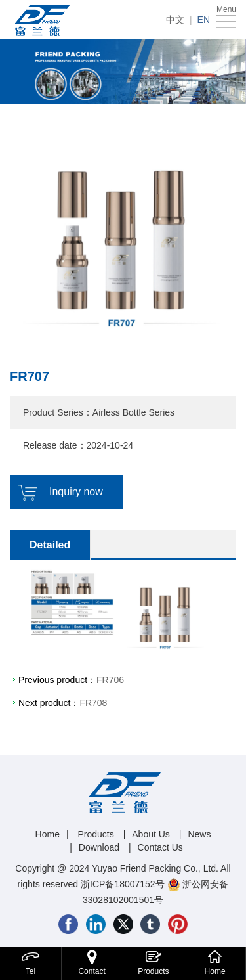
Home (48, 834)
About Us (151, 834)
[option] (123, 230)
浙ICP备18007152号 (123, 884)
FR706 (110, 680)
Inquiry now (76, 492)
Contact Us (160, 847)
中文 (175, 20)
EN (204, 20)
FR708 (93, 703)
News (199, 834)
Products (95, 834)
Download (99, 847)
